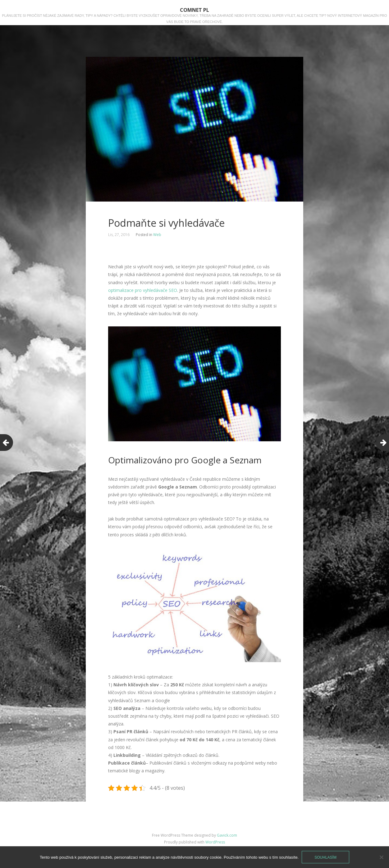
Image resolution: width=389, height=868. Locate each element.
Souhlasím (325, 857)
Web (157, 235)
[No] (381, 857)
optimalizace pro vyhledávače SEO (143, 290)
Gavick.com (227, 835)
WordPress (215, 842)
